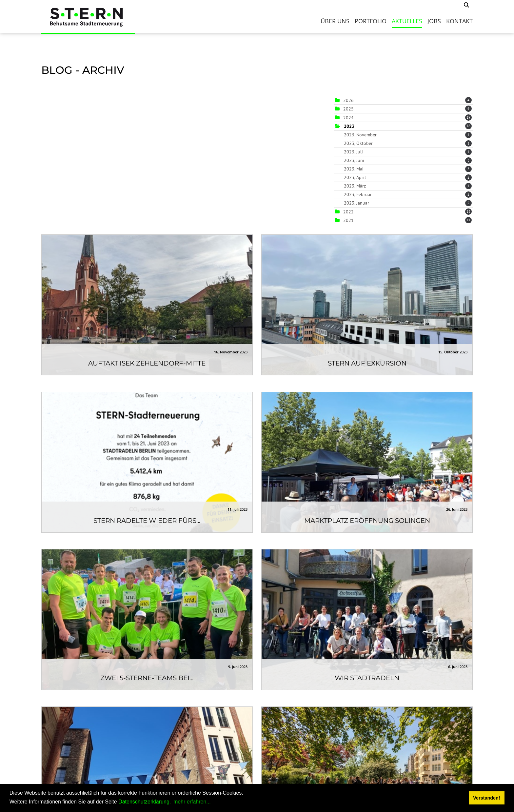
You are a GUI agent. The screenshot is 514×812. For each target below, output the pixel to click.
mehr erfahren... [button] (192, 802)
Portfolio (371, 21)
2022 (348, 212)
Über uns (335, 21)
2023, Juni (408, 160)
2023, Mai (408, 169)
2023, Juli (408, 152)
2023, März (408, 186)
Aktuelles (407, 21)
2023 (349, 126)
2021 (348, 220)
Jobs (434, 21)
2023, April (408, 177)
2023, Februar (408, 194)
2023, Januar (408, 203)
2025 (348, 109)
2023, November (408, 135)
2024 (348, 118)
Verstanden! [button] (486, 798)
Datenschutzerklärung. (145, 802)
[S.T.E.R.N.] (88, 17)
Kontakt (459, 21)
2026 (348, 100)
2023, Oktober (408, 143)
